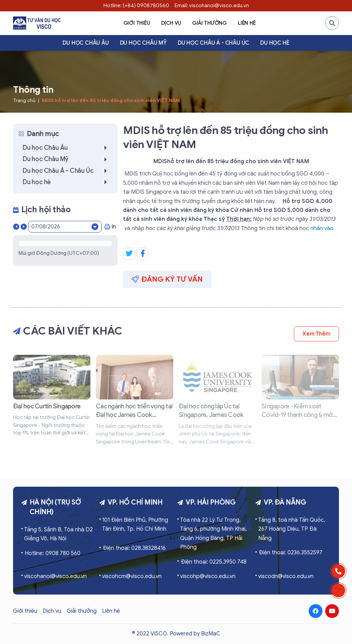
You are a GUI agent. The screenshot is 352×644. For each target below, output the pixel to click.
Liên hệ (247, 23)
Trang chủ (24, 100)
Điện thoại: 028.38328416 (134, 548)
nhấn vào (321, 228)
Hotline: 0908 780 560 (53, 553)
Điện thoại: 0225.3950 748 (214, 562)
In (110, 227)
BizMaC (211, 634)
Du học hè (275, 43)
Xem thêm (316, 334)
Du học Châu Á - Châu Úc (213, 43)
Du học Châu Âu (86, 43)
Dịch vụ (171, 23)
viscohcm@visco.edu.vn (132, 576)
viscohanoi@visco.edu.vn (55, 576)
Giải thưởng (210, 23)
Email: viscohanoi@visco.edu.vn (212, 5)
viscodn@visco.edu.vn (286, 576)
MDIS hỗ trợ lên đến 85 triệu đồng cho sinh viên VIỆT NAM (111, 100)
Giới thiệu (137, 23)
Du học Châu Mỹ (143, 43)
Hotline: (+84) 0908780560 (136, 5)
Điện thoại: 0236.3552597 (291, 553)
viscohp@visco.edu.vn (208, 576)
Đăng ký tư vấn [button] (167, 279)
